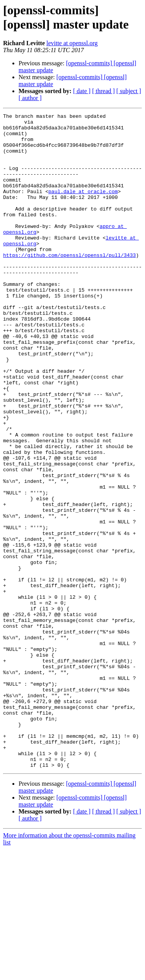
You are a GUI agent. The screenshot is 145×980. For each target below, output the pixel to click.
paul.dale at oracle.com (83, 207)
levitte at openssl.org (72, 43)
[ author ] (30, 98)
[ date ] (82, 91)
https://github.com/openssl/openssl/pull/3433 (69, 284)
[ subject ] (129, 91)
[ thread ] (103, 91)
